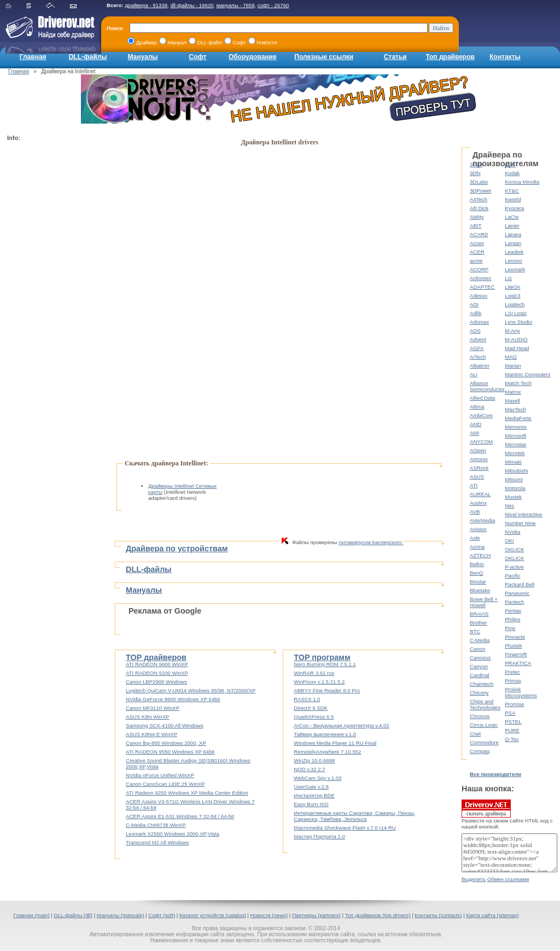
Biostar (478, 582)
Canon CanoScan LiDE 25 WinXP (165, 784)
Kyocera (514, 208)
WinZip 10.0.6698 (314, 760)
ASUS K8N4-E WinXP (151, 734)
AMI (474, 433)
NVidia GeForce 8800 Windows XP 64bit (173, 699)
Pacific (512, 576)
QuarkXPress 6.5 (314, 717)
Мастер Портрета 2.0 (319, 836)
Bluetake (480, 590)
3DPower (480, 191)
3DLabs (479, 182)
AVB (475, 512)
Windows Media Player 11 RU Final (335, 743)
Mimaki (513, 462)
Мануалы (142, 57)
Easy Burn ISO (311, 804)
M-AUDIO (516, 339)
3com (476, 164)
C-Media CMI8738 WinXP (156, 825)
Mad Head (517, 348)
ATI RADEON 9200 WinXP (157, 673)
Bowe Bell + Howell (484, 602)
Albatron (480, 366)
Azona (477, 547)
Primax (513, 681)
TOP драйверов (156, 657)
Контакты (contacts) (438, 915)
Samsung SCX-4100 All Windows (165, 725)
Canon (477, 649)
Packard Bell (520, 584)
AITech (478, 357)
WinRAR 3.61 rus (314, 673)
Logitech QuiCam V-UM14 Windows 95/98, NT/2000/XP (191, 690)
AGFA (477, 348)
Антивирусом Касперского (371, 542)
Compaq (480, 751)
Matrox (513, 392)
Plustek (513, 646)
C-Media (480, 640)
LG (508, 278)
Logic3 (512, 296)
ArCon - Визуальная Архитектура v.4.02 (342, 725)
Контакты (505, 57)
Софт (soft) (162, 915)
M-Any (512, 331)
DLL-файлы (88, 57)
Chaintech (482, 684)
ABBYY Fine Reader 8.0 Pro (327, 690)
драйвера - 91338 (146, 5)
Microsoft (515, 436)
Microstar (515, 444)
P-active (514, 567)
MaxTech (515, 409)
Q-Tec (512, 739)
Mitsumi (514, 479)
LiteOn (512, 287)
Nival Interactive (523, 514)
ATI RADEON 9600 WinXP (157, 664)
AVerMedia (482, 520)
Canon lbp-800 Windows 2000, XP (166, 743)
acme (476, 261)
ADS (475, 331)
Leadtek (514, 252)
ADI (474, 304)
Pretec (512, 672)
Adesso (479, 296)
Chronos (480, 716)
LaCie (512, 217)
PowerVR (516, 654)
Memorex (516, 427)
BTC (475, 631)
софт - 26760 (273, 5)
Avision (478, 529)
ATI (474, 485)
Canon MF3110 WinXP (153, 708)
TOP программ (322, 657)
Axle (475, 538)
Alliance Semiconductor (487, 386)
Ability (477, 217)
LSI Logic (516, 313)
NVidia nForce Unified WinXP (160, 775)
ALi (474, 374)
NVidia (512, 532)
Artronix (479, 459)
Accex (477, 243)
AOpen (478, 450)
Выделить (474, 879)
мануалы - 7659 (236, 5)
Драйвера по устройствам (177, 549)
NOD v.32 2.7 (309, 769)
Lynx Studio (518, 322)
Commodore (484, 742)
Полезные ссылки (324, 57)
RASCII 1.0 (307, 699)
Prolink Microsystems (521, 692)
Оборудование (253, 57)
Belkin (477, 564)
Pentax (513, 611)
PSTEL (513, 722)
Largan (513, 243)
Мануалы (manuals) (121, 915)
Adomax (479, 322)
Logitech (515, 304)
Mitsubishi (517, 471)
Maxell (512, 401)
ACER (477, 252)
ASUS (477, 477)
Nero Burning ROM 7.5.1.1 (325, 664)
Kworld (513, 199)
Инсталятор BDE (314, 795)
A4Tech (479, 199)
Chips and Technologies (485, 704)
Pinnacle (515, 637)
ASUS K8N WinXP (147, 717)
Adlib (476, 313)
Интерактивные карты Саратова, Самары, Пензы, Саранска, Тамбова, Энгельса (354, 816)
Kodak (512, 173)
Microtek (515, 453)
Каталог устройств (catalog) (213, 915)
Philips (512, 619)
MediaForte (518, 418)
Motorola (515, 488)
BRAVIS (479, 614)
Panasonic (517, 593)
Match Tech (518, 383)
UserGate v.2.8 (311, 787)
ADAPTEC (482, 287)
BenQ (477, 573)
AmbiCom (481, 415)
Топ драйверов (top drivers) (378, 915)
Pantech (514, 602)
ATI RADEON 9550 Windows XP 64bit (170, 752)
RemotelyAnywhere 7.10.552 (327, 752)
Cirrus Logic (484, 725)
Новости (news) (269, 915)
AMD (476, 424)
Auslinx (478, 503)
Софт (197, 57)
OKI (509, 541)
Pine (510, 628)
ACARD (479, 234)
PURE (512, 730)
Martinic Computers (527, 374)
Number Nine (520, 523)
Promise (514, 704)
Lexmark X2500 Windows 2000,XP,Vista (173, 834)
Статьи (395, 57)
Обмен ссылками (508, 879)
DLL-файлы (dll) (73, 915)
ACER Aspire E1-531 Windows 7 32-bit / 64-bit (180, 816)
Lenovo (513, 261)
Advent (478, 339)
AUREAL (480, 494)
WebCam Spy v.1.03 (317, 778)
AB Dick (479, 208)
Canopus (480, 658)
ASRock (479, 468)
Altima (477, 407)
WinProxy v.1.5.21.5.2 (319, 682)
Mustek (513, 497)
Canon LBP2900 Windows (156, 682)
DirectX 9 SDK (311, 708)
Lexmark (515, 269)
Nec (509, 506)
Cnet (475, 734)
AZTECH (480, 555)
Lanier (512, 226)
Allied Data (482, 398)
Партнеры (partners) (316, 915)
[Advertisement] (51, 310)
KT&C (512, 191)
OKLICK (514, 549)
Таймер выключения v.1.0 (325, 734)
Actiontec (480, 278)
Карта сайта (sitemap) (492, 915)
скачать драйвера (486, 808)
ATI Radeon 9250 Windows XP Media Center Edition (187, 793)
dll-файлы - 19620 (192, 5)
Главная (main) (31, 915)
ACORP (479, 269)
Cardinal (480, 675)
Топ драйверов (450, 57)
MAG (511, 357)
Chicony (479, 693)
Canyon (479, 666)
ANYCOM (481, 442)
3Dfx (475, 173)
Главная (33, 57)
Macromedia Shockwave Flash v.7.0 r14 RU (345, 828)
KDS (510, 164)
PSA (510, 713)
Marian (513, 366)
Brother (478, 623)
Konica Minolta (522, 182)
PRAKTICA (518, 663)
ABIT (476, 226)
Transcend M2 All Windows (157, 842)
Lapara (513, 234)
